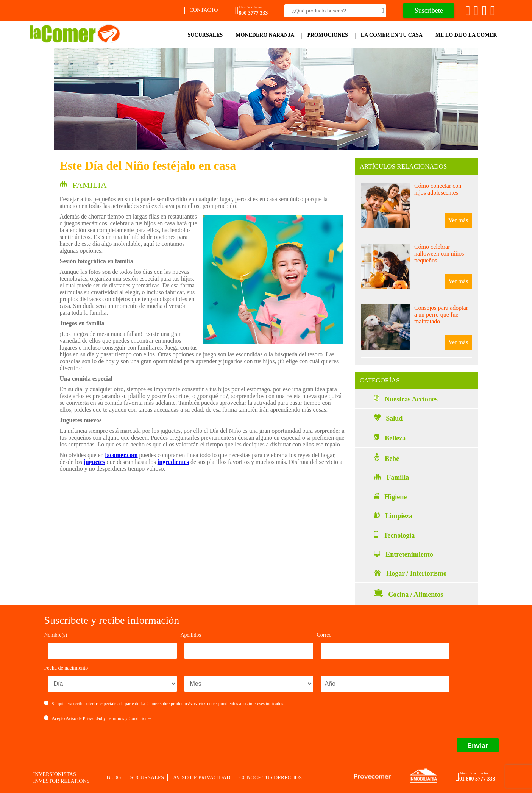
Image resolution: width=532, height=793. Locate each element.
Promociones (327, 35)
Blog (114, 778)
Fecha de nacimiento (66, 668)
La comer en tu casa (392, 35)
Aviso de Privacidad (84, 718)
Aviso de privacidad (202, 778)
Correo (324, 635)
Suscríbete (429, 11)
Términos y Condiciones (129, 718)
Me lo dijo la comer (466, 35)
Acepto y (98, 718)
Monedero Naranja (265, 35)
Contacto (201, 10)
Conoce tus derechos (271, 778)
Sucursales (205, 35)
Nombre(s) (56, 635)
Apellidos (191, 635)
